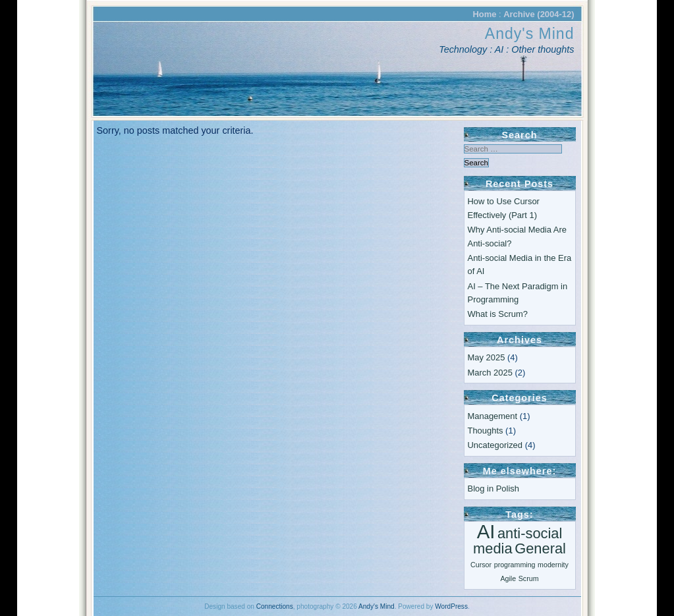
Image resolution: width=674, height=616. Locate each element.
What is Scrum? (498, 314)
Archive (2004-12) (539, 14)
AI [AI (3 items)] (486, 531)
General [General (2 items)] (540, 548)
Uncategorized (495, 445)
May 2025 (487, 357)
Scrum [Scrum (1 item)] (529, 578)
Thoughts (486, 431)
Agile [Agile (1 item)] (508, 578)
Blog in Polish (493, 489)
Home (484, 14)
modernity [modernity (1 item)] (553, 565)
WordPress (451, 606)
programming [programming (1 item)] (515, 565)
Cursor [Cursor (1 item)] (481, 565)
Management (493, 416)
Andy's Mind (530, 34)
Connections (275, 606)
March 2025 (490, 373)
